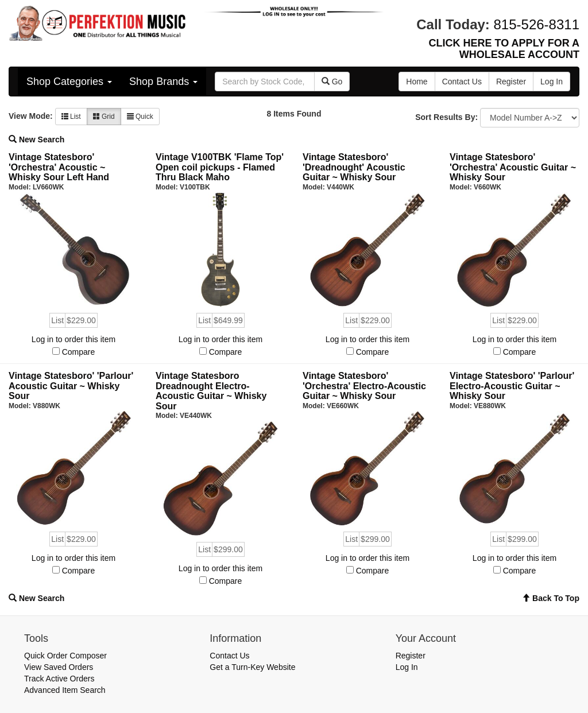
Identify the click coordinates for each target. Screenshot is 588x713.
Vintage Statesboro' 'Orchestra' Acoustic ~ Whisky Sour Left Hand (59, 167)
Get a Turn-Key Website (252, 667)
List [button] (71, 117)
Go (332, 82)
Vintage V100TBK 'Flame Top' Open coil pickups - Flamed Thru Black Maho (220, 167)
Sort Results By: (446, 117)
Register (411, 656)
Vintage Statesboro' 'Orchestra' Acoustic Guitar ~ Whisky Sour (513, 167)
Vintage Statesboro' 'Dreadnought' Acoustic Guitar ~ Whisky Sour (354, 167)
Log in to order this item (73, 339)
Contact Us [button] (462, 82)
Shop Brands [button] (163, 82)
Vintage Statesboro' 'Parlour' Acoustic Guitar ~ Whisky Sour (71, 386)
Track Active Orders (59, 679)
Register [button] (511, 82)
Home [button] (417, 82)
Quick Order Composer (65, 656)
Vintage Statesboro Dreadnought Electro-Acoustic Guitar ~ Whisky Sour (211, 391)
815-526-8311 (537, 24)
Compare (79, 352)
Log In (407, 667)
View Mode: (31, 116)
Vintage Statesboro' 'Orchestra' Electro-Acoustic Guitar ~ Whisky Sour (364, 386)
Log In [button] (552, 82)
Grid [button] (104, 117)
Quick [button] (140, 117)
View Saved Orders (59, 667)
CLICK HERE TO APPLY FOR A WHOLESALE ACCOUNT (504, 49)
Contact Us (229, 656)
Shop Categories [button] (69, 82)
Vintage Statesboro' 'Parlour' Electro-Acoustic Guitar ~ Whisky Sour (512, 386)
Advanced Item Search (65, 690)
